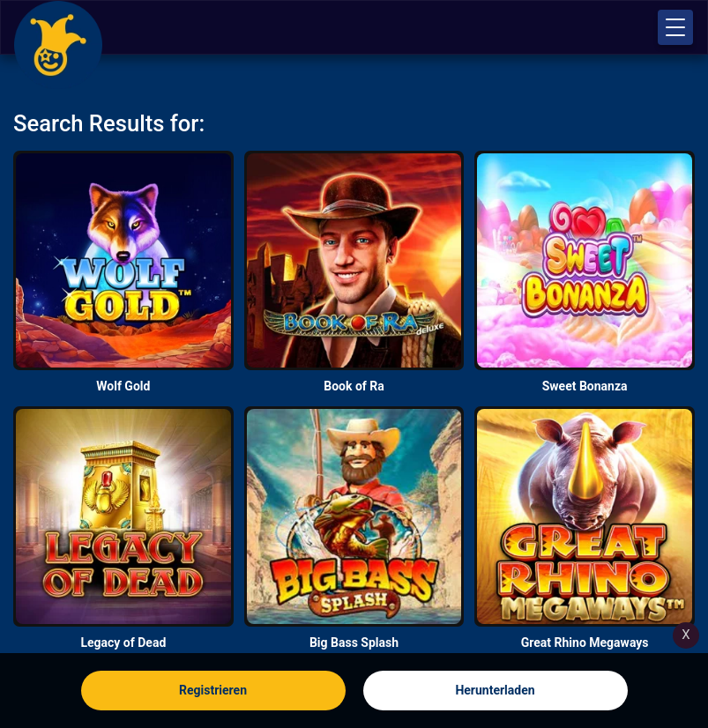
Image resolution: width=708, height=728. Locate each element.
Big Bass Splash (354, 643)
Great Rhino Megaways (585, 643)
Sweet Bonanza (585, 386)
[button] (675, 27)
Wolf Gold (123, 386)
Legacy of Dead (123, 643)
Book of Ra (354, 386)
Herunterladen (495, 690)
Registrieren (213, 690)
